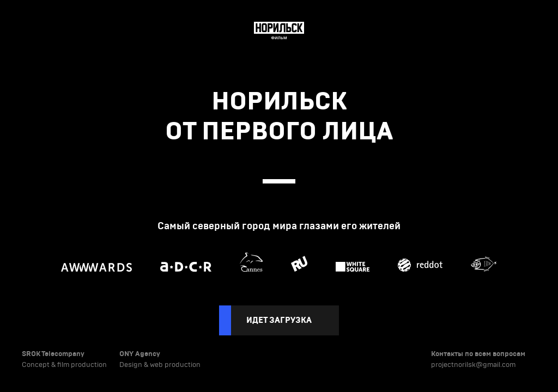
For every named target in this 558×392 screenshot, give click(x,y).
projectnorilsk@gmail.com (473, 365)
